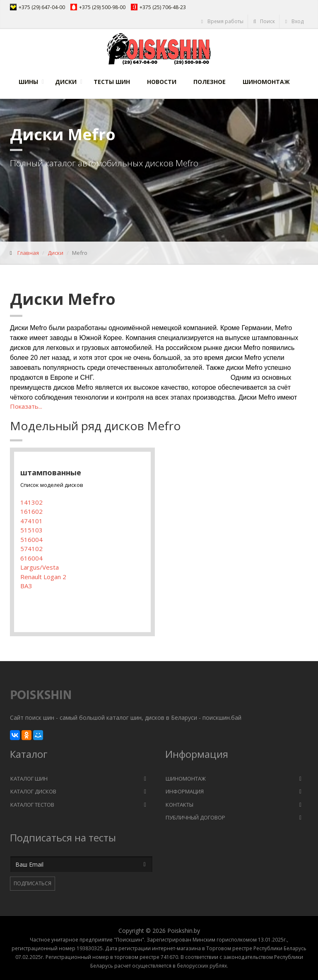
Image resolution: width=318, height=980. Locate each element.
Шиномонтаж (266, 82)
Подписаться (33, 883)
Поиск (264, 21)
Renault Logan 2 (43, 577)
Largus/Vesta (40, 567)
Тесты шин (112, 82)
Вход (294, 21)
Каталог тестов (32, 805)
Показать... (26, 406)
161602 (31, 511)
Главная (28, 253)
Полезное (210, 82)
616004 (31, 558)
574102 (31, 549)
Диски (66, 82)
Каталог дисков (33, 791)
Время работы (222, 21)
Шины (28, 82)
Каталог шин (29, 779)
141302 (31, 502)
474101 (31, 521)
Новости (162, 82)
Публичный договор (195, 817)
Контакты (179, 805)
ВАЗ (26, 586)
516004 (31, 539)
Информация (185, 791)
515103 (31, 530)
